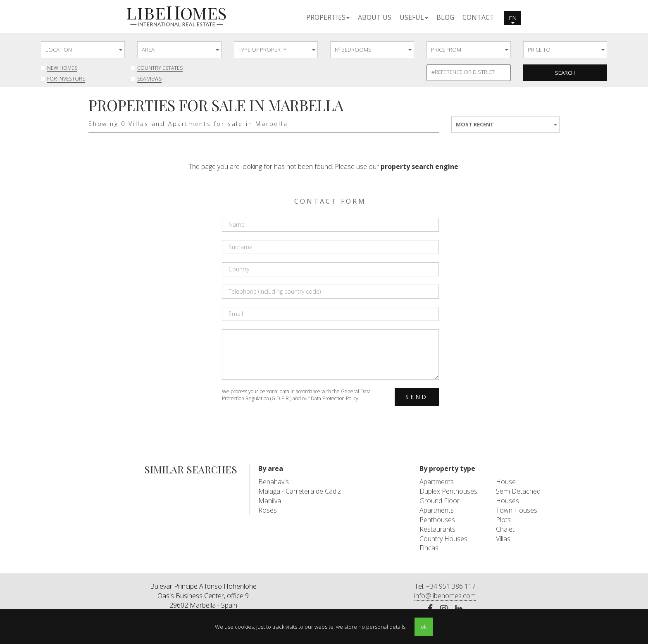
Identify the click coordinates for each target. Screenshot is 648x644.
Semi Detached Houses (518, 496)
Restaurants (437, 529)
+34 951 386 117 (451, 586)
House (506, 482)
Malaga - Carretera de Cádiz (300, 491)
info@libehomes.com (445, 596)
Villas (503, 539)
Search (565, 73)
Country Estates (160, 68)
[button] (328, 17)
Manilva (270, 501)
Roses (268, 510)
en (513, 19)
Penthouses (437, 520)
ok (424, 627)
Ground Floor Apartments (440, 505)
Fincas (429, 548)
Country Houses (443, 539)
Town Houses (517, 510)
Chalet (505, 529)
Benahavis (274, 482)
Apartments (437, 482)
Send (417, 397)
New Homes (62, 68)
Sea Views (149, 79)
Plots (503, 520)
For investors (66, 79)
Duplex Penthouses (448, 491)
